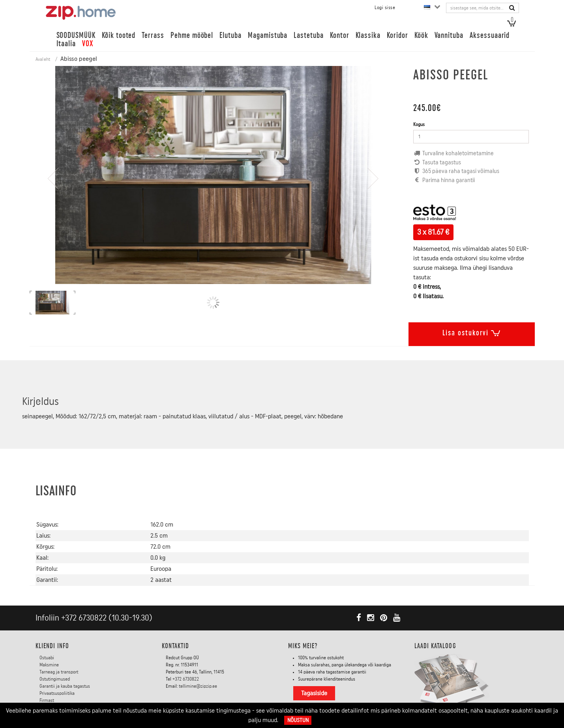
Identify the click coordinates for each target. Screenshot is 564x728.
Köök (421, 35)
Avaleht (43, 59)
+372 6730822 (84, 618)
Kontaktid (176, 646)
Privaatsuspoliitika (57, 693)
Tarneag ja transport (59, 672)
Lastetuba (309, 35)
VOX (88, 44)
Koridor (397, 35)
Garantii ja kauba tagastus (65, 686)
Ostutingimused (55, 679)
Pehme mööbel (192, 35)
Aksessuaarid (490, 35)
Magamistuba (268, 35)
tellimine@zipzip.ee (198, 686)
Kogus (419, 124)
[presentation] (53, 201)
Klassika (368, 35)
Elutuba (230, 35)
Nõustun (298, 720)
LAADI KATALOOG (435, 646)
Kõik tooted (119, 35)
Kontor (340, 35)
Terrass (153, 35)
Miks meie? (303, 646)
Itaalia (66, 44)
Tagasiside (314, 693)
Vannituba (449, 35)
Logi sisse (385, 8)
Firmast (47, 700)
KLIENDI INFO (52, 646)
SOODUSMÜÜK (76, 35)
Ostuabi (47, 658)
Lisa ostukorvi (472, 331)
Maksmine (49, 665)
